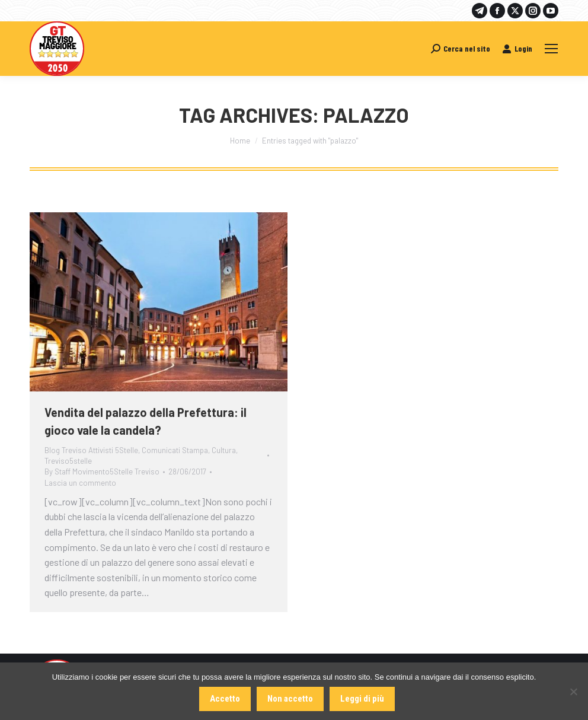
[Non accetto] (573, 692)
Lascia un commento (80, 483)
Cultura (224, 450)
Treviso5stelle (68, 461)
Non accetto (290, 699)
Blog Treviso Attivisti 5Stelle (91, 450)
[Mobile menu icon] (551, 49)
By (102, 471)
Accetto (225, 699)
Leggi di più (362, 699)
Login (517, 48)
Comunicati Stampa (175, 450)
